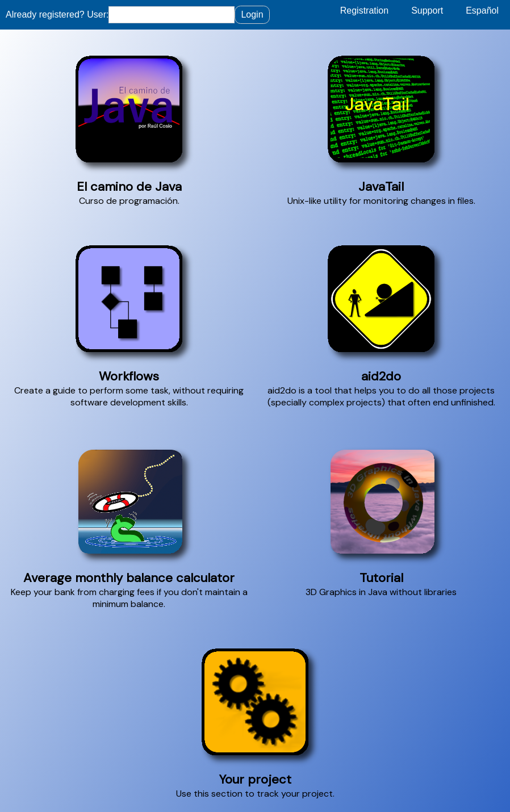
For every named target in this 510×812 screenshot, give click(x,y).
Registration (364, 11)
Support (427, 11)
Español (482, 11)
